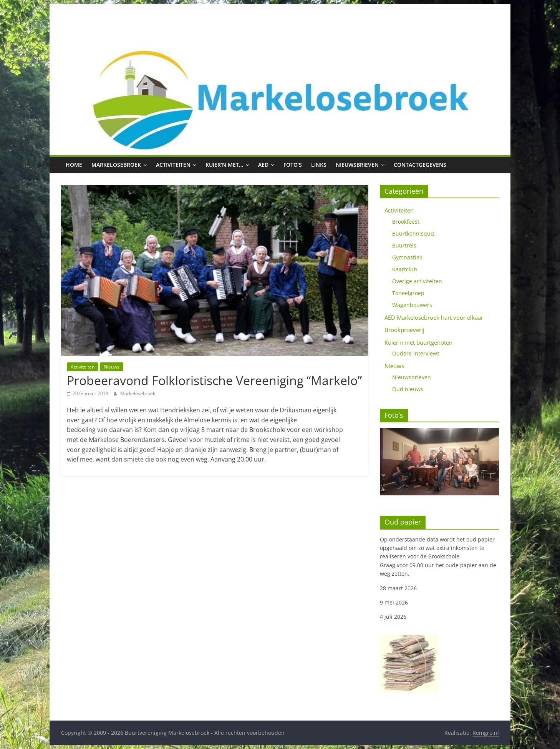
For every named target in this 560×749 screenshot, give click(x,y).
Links (319, 165)
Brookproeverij (404, 330)
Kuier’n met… (224, 165)
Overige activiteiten (417, 281)
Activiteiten (173, 165)
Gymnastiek (407, 257)
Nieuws (112, 367)
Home (74, 165)
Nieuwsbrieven (357, 165)
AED (263, 165)
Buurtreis (404, 245)
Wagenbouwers (412, 305)
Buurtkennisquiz (413, 233)
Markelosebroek (116, 165)
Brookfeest (406, 222)
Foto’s (293, 165)
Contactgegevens (420, 165)
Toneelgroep (408, 293)
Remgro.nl (486, 733)
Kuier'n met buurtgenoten (418, 342)
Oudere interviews (416, 353)
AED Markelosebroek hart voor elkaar (434, 317)
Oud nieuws (408, 389)
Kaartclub (405, 269)
